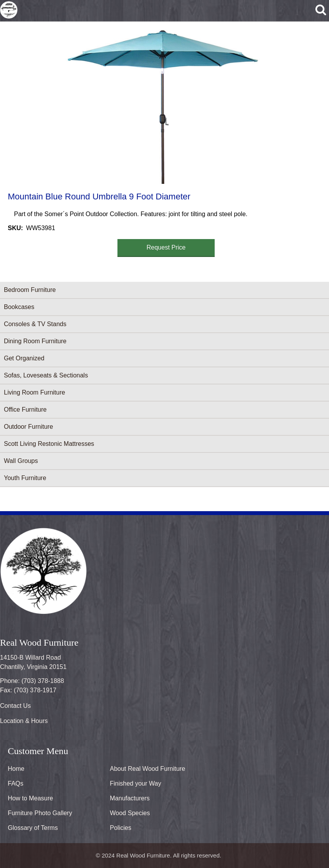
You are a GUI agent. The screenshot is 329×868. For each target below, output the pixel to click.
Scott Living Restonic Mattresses (49, 444)
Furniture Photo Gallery (40, 813)
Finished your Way (136, 783)
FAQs (16, 783)
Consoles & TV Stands (35, 324)
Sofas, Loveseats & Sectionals (46, 375)
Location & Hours (24, 721)
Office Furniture (25, 410)
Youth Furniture (25, 478)
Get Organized (24, 358)
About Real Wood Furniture (148, 769)
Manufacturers (130, 798)
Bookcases (19, 307)
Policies (121, 828)
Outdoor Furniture (28, 427)
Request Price (166, 247)
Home (16, 769)
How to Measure (31, 798)
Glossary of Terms (33, 828)
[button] (163, 106)
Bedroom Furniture (30, 290)
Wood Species (130, 813)
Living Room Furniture (34, 392)
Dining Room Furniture (35, 341)
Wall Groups (21, 461)
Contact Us (15, 706)
